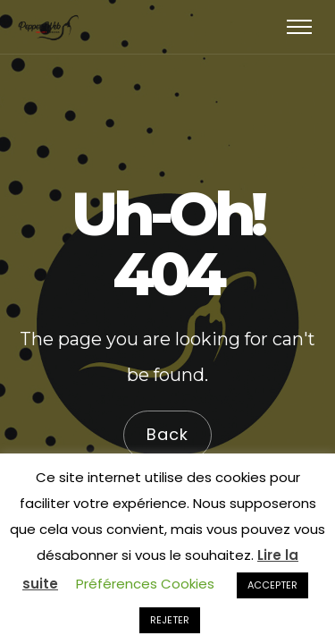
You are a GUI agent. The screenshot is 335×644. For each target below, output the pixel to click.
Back (167, 435)
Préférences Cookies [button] (145, 584)
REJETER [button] (170, 620)
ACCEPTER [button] (272, 585)
